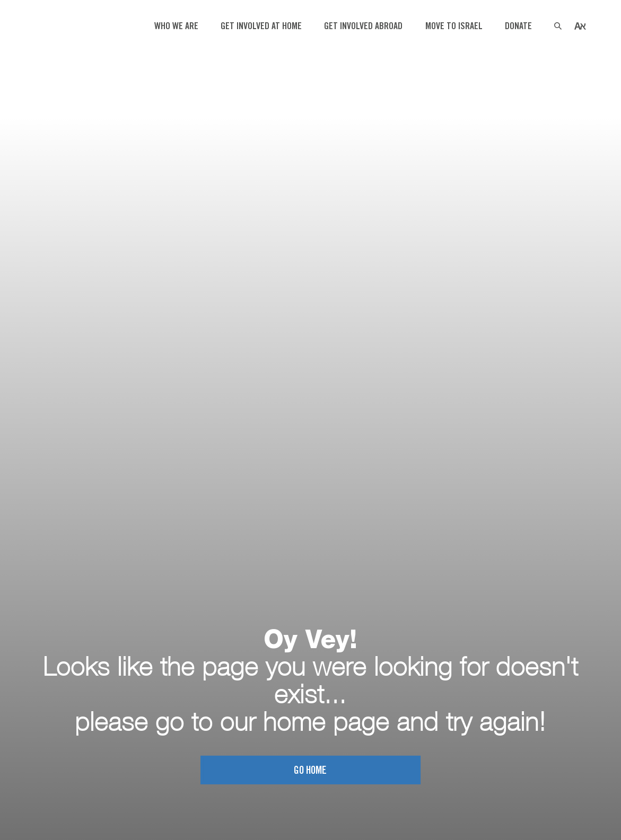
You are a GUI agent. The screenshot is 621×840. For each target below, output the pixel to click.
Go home (310, 772)
